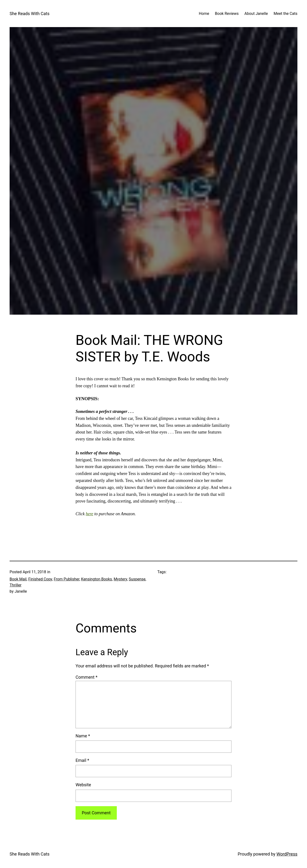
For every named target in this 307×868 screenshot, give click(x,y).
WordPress (287, 854)
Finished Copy (40, 579)
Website (83, 785)
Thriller (15, 585)
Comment (86, 677)
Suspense (137, 579)
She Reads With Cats (30, 14)
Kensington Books (97, 579)
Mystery (120, 579)
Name (83, 736)
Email (82, 760)
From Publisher (67, 579)
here (90, 514)
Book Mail (18, 579)
